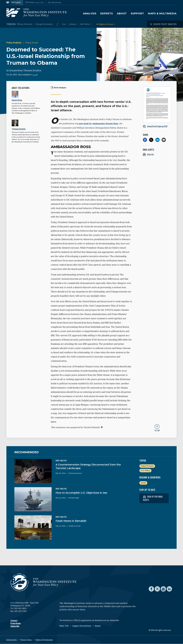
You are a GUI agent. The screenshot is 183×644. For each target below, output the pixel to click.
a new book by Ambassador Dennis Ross (97, 123)
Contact (14, 621)
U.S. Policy (145, 470)
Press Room (15, 623)
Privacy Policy (26, 640)
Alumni (98, 626)
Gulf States (85, 24)
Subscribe (15, 626)
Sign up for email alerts (153, 498)
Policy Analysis (14, 43)
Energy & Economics (44, 24)
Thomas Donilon (32, 70)
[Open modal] (163, 24)
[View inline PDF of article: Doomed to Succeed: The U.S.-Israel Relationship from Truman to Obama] (157, 126)
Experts (107, 14)
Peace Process (147, 466)
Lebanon (73, 24)
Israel (143, 483)
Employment (12, 640)
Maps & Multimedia (162, 14)
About (122, 14)
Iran (64, 24)
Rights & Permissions (44, 640)
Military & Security (25, 24)
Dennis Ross (16, 70)
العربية (35, 75)
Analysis (90, 14)
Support (137, 14)
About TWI (64, 626)
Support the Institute (82, 626)
